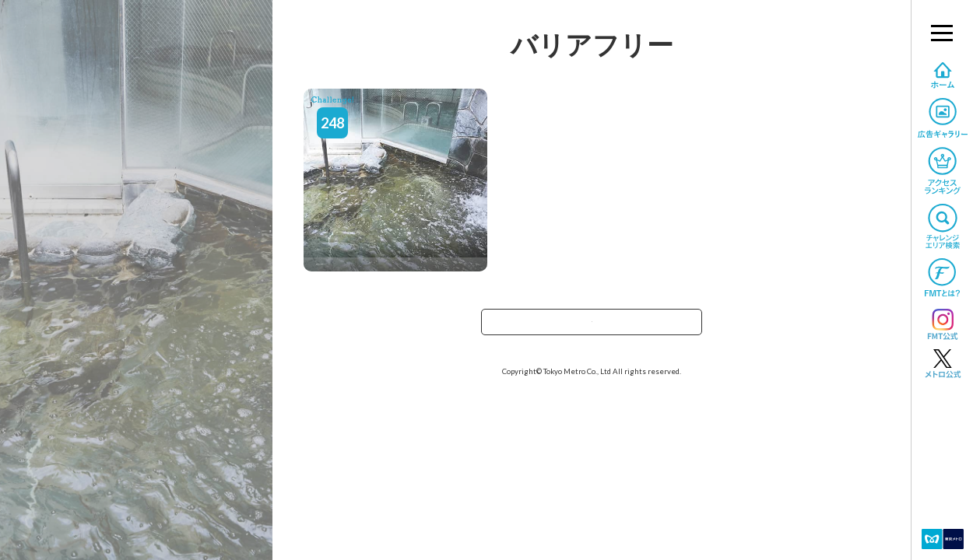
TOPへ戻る (592, 327)
